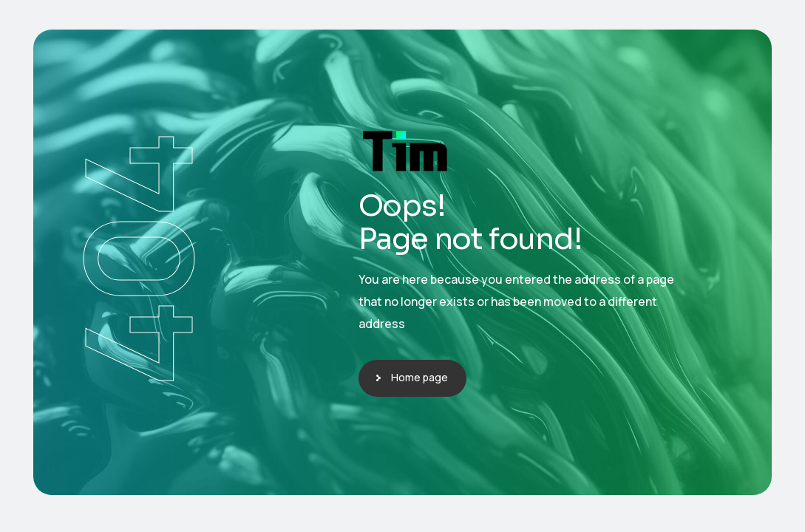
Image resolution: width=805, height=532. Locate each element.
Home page (420, 377)
